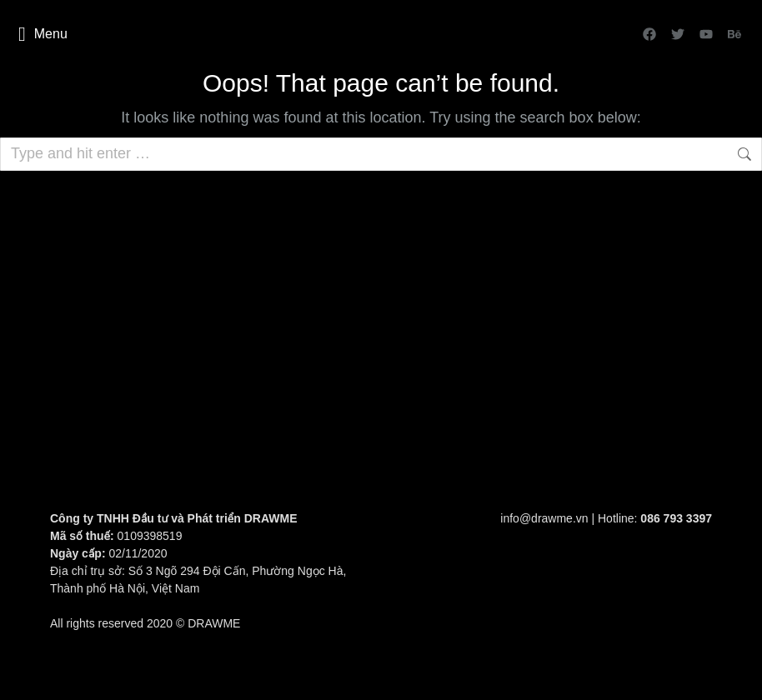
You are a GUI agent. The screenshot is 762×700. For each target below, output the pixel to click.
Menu (43, 34)
